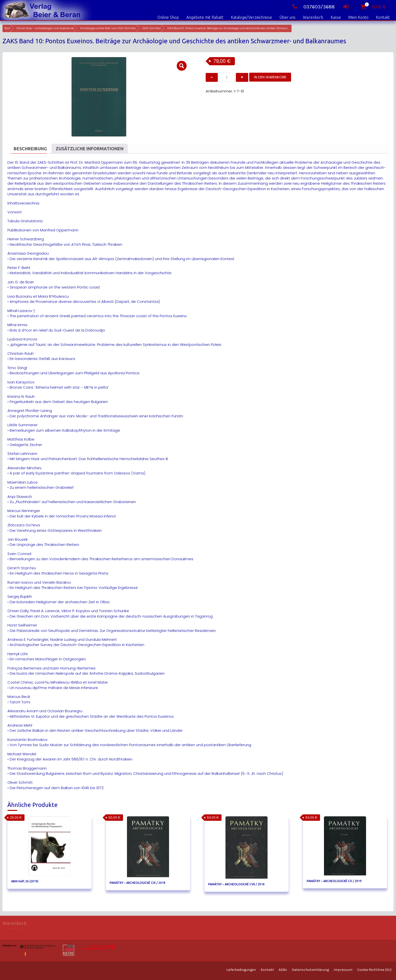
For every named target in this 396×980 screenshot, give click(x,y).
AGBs (283, 970)
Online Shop (168, 17)
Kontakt (383, 17)
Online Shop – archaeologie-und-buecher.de (45, 28)
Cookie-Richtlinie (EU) (374, 970)
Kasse (336, 17)
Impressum (343, 970)
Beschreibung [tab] (30, 149)
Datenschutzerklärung (310, 970)
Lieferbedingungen (241, 970)
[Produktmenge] (227, 77)
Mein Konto (358, 17)
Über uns (287, 17)
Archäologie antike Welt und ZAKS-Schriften (108, 28)
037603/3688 (312, 7)
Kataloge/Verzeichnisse (251, 17)
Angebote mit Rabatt (205, 17)
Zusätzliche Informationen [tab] (90, 149)
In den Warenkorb (270, 77)
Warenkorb (313, 17)
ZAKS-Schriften (152, 28)
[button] (182, 66)
